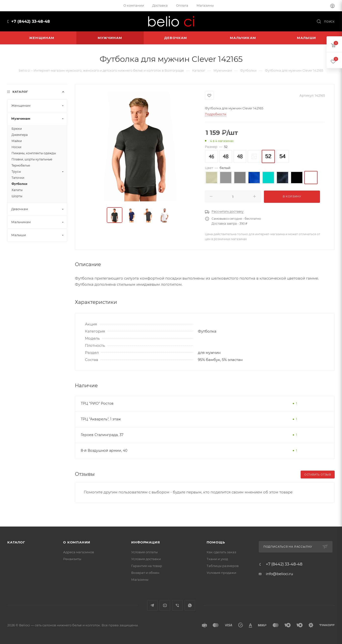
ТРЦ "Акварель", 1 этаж (101, 419)
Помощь (216, 542)
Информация (146, 542)
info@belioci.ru (279, 574)
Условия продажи (221, 573)
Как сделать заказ (221, 552)
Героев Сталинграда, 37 (102, 435)
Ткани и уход (217, 559)
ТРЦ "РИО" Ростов (97, 403)
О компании (77, 542)
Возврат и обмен (145, 573)
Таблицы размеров (223, 566)
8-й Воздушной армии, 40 (104, 451)
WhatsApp (190, 605)
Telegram (152, 605)
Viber (177, 605)
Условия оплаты (144, 552)
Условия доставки (146, 559)
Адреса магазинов (79, 552)
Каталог (16, 542)
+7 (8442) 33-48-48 (31, 21)
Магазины (140, 580)
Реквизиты (72, 559)
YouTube (165, 605)
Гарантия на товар (147, 566)
